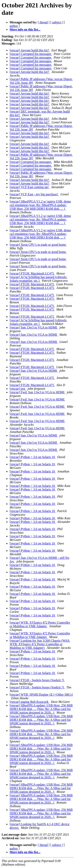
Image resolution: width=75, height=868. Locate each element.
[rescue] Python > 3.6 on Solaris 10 (33, 457)
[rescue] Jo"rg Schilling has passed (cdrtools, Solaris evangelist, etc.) (38, 279)
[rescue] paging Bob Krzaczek (29, 702)
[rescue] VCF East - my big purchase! (34, 194)
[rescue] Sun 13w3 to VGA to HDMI (34, 327)
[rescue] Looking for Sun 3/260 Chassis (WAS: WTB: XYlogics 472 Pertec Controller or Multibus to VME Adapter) (40, 644)
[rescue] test (18, 389)
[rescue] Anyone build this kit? (30, 50)
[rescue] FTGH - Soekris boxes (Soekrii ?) (37, 680)
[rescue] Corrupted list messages (31, 54)
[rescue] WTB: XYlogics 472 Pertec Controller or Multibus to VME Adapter (40, 624)
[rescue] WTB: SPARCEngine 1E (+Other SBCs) (41, 695)
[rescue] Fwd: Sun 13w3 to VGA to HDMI (37, 392)
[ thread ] (44, 22)
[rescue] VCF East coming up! (29, 187)
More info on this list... (25, 29)
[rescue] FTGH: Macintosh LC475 (32, 273)
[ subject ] (57, 22)
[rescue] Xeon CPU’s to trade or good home (38, 245)
